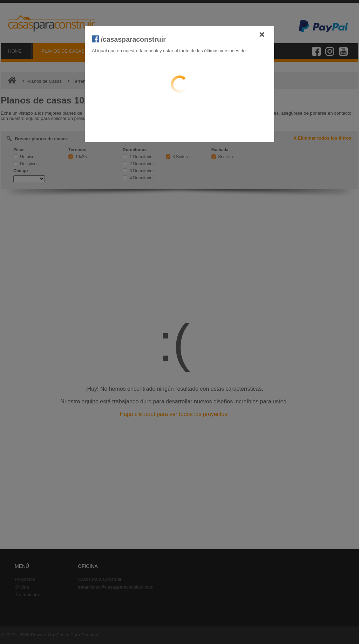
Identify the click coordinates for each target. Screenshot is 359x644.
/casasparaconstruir (129, 39)
